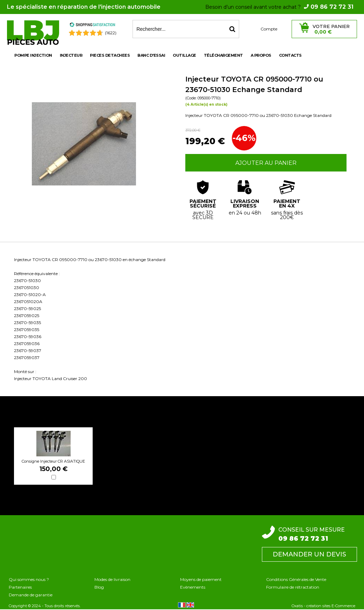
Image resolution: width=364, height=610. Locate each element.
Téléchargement (223, 55)
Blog (99, 587)
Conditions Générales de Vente (296, 579)
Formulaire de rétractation (293, 587)
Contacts (290, 55)
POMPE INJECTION (33, 55)
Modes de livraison (112, 579)
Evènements (193, 587)
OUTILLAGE (184, 55)
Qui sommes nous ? (29, 579)
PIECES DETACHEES (110, 55)
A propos (261, 55)
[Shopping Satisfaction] (92, 26)
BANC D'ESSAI (151, 55)
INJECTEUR (71, 55)
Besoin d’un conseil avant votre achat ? (279, 7)
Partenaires (20, 587)
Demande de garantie (31, 595)
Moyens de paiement (201, 579)
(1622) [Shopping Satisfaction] (111, 33)
